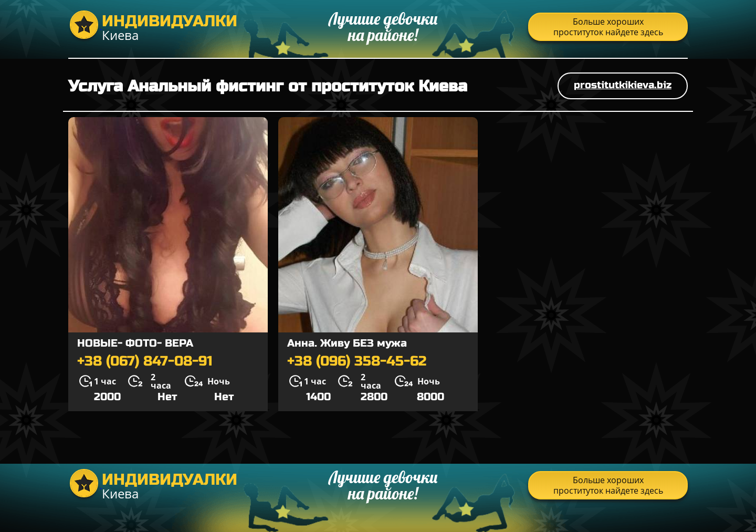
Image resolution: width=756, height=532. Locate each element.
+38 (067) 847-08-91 (145, 361)
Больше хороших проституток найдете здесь (608, 27)
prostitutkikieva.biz (623, 85)
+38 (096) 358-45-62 (357, 361)
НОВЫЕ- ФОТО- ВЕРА (135, 343)
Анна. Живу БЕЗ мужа (347, 343)
